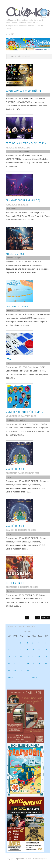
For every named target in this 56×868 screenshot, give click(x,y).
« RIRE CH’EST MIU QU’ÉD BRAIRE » (24, 412)
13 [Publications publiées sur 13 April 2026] (9, 657)
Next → (45, 617)
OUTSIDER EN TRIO (15, 583)
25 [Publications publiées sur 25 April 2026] (39, 664)
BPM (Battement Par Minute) (23, 200)
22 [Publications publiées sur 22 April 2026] (21, 664)
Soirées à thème (22, 152)
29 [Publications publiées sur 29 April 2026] (21, 671)
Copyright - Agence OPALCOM (19, 859)
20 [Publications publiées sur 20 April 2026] (9, 664)
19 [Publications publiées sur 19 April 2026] (46, 657)
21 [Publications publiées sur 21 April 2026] (15, 664)
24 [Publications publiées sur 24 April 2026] (33, 664)
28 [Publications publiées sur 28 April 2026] (15, 671)
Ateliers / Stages (14, 258)
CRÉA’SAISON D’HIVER (17, 306)
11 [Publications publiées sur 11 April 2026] (39, 650)
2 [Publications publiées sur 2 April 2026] (27, 643)
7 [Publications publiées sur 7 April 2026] (14, 650)
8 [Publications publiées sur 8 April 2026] (21, 650)
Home (11, 56)
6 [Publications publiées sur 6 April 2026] (8, 650)
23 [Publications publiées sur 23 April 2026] (28, 664)
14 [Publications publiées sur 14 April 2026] (15, 657)
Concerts (10, 152)
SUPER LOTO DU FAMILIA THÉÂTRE (24, 91)
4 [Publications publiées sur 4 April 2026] (39, 643)
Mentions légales (40, 859)
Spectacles (11, 208)
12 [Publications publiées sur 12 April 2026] (46, 650)
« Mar (10, 678)
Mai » (35, 678)
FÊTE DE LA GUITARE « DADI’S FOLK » (26, 143)
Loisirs (9, 477)
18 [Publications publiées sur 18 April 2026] (39, 657)
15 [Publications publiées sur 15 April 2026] (21, 657)
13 (37, 617)
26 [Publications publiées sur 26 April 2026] (46, 664)
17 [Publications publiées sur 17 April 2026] (33, 657)
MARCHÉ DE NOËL (15, 469)
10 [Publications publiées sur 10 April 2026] (33, 650)
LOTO (8, 359)
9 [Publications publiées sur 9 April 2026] (27, 650)
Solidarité (10, 420)
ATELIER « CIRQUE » (16, 254)
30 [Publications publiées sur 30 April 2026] (28, 671)
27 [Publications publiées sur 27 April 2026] (9, 671)
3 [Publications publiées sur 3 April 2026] (33, 643)
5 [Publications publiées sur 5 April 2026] (45, 643)
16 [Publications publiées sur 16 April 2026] (28, 657)
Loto (8, 95)
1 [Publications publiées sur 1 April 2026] (21, 643)
